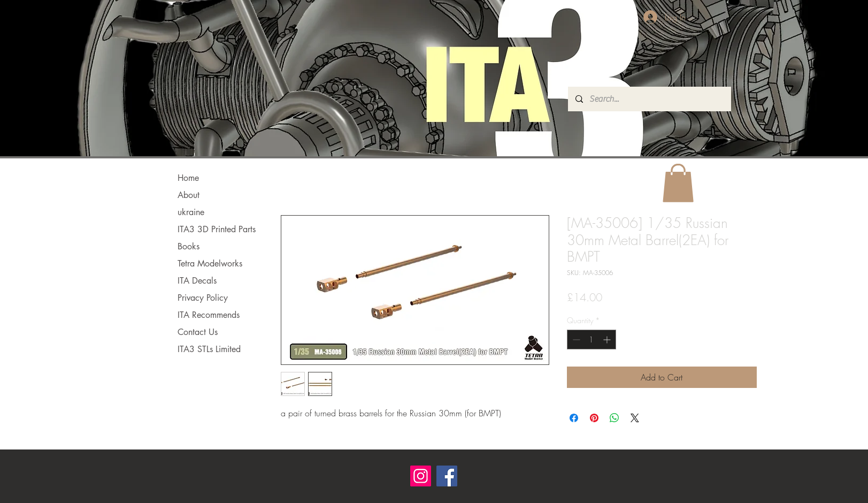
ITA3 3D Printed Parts (217, 229)
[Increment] (608, 340)
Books (189, 246)
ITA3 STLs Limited (209, 349)
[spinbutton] (592, 340)
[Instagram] (421, 476)
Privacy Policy (203, 298)
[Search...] (649, 99)
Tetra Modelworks (210, 264)
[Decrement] (575, 340)
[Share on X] (635, 418)
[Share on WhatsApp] (614, 418)
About (189, 195)
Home (188, 178)
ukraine (191, 212)
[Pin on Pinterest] (594, 418)
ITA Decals (197, 281)
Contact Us (198, 332)
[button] (678, 183)
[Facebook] (447, 476)
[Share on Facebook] (574, 418)
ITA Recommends (209, 315)
